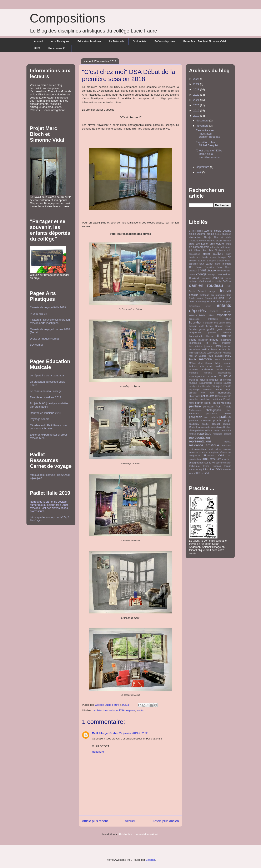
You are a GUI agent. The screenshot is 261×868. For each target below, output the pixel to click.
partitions (217, 399)
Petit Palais (223, 407)
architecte (202, 244)
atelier (206, 254)
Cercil (228, 267)
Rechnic (227, 427)
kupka (214, 349)
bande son (195, 257)
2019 (197, 111)
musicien (212, 376)
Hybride (210, 336)
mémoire (205, 359)
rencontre (226, 430)
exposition (224, 315)
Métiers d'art (196, 363)
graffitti (211, 329)
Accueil (38, 41)
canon (228, 261)
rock (191, 449)
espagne (227, 311)
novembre (203, 126)
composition (224, 274)
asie (229, 250)
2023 (197, 89)
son (229, 456)
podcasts (211, 413)
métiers (227, 359)
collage (113, 710)
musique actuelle (199, 380)
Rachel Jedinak (222, 424)
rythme (219, 449)
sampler (227, 449)
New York (207, 393)
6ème (218, 234)
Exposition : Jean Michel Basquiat (207, 144)
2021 (197, 100)
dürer (192, 302)
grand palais (224, 329)
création (202, 281)
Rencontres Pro (58, 48)
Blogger (150, 860)
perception (208, 407)
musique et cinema (220, 380)
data (229, 286)
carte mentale (223, 264)
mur (203, 376)
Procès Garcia (39, 314)
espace (131, 710)
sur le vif (210, 463)
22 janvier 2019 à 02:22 (133, 733)
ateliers (218, 254)
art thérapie (225, 247)
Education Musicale (89, 41)
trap (201, 470)
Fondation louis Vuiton (214, 323)
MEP (218, 360)
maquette (219, 356)
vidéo (212, 469)
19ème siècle (213, 231)
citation (228, 271)
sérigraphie (194, 456)
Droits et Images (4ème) (44, 339)
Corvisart (194, 278)
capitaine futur (197, 264)
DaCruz (227, 281)
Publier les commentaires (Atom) (139, 834)
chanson (193, 271)
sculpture (214, 452)
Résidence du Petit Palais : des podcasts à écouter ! (49, 427)
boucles (193, 261)
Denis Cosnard (198, 291)
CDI (191, 267)
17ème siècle (196, 231)
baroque (222, 257)
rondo (211, 449)
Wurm (192, 473)
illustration (224, 336)
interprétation (196, 346)
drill (215, 298)
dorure (200, 298)
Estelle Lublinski (207, 315)
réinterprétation (196, 430)
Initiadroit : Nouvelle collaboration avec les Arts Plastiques (50, 321)
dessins (194, 295)
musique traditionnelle (200, 386)
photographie (214, 410)
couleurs (218, 278)
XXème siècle (203, 473)
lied (229, 349)
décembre (203, 121)
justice (206, 349)
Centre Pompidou (205, 267)
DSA (122, 710)
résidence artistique (204, 445)
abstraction (195, 237)
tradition (194, 469)
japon (207, 346)
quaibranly (194, 424)
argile (228, 244)
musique (225, 376)
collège (212, 275)
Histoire (227, 332)
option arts (207, 396)
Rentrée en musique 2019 (46, 397)
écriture (211, 301)
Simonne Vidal (214, 455)
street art (215, 459)
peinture (195, 406)
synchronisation (224, 463)
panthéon (205, 399)
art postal (215, 247)
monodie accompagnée (218, 373)
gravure (212, 333)
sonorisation (195, 459)
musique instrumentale (201, 383)
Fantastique (212, 319)
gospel (202, 329)
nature (219, 389)
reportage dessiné (222, 434)
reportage (204, 434)
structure (226, 459)
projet (228, 420)
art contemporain (199, 247)
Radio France (196, 427)
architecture (100, 710)
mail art (193, 356)
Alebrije (207, 237)
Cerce (220, 267)
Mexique (209, 363)
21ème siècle (206, 234)
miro (202, 366)
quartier (205, 424)
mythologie (194, 390)
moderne (193, 370)
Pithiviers (194, 413)
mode (210, 366)
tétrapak (217, 466)
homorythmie (196, 336)
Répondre (98, 752)
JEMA (219, 346)
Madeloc (227, 353)
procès (217, 420)
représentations (200, 441)
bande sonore (209, 257)
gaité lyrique (206, 326)
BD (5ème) (37, 345)
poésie (227, 413)
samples (194, 452)
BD (229, 257)
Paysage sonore (40, 419)
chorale (211, 270)
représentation (200, 438)
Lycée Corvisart (214, 353)
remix (217, 430)
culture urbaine (215, 281)
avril (199, 172)
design (212, 291)
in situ (140, 710)
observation (195, 396)
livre (191, 353)
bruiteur (220, 261)
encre (208, 306)
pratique (225, 417)
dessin (225, 290)
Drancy (208, 298)
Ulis (206, 469)
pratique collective (200, 420)
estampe (193, 315)
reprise (228, 442)
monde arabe (223, 370)
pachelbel (194, 399)
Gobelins (193, 329)
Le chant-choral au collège (46, 391)
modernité (207, 369)
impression (195, 343)
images (214, 340)
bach (229, 254)
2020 (197, 105)
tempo (206, 466)
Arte (205, 250)
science (204, 452)
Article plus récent (95, 821)
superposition (196, 463)
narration (207, 389)
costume (206, 278)
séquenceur (225, 452)
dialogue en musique (212, 295)
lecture (222, 349)
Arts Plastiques (60, 41)
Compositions (68, 18)
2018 (197, 116)
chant (202, 270)
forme (228, 323)
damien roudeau (206, 285)
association (195, 254)
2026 (197, 79)
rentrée (193, 434)
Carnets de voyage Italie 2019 (48, 307)
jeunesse (227, 346)
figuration (196, 322)
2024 (197, 84)
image (193, 340)
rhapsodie (226, 446)
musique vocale (222, 386)
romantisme (201, 449)
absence (226, 234)
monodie (194, 373)
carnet (209, 264)
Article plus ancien (166, 821)
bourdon (202, 261)
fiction (228, 319)
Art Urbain (195, 250)
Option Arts (139, 41)
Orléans (219, 396)
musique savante (222, 383)
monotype (194, 376)
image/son (203, 340)
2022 (197, 95)
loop (196, 353)
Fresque (193, 326)
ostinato (227, 396)
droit (221, 298)
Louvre (203, 353)
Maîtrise (202, 356)
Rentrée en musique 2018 (46, 413)
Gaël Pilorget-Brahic (105, 733)
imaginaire (226, 340)
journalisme (195, 349)
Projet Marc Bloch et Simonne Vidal (205, 41)
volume (227, 469)
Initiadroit (227, 343)
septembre (203, 167)
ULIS (37, 48)
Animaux (227, 241)
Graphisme (195, 332)
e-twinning (201, 302)
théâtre (228, 466)
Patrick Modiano (221, 403)
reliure (209, 430)
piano (228, 410)
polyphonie (196, 417)
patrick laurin (203, 403)
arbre (192, 244)
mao (210, 356)
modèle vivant (223, 366)
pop (206, 417)
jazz (213, 346)
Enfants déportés (165, 41)
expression (194, 319)
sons (205, 459)
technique (194, 466)
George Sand (223, 326)
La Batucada (117, 41)
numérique (225, 393)
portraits (214, 417)
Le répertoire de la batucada (47, 375)
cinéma (220, 271)
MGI (218, 363)
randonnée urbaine (213, 427)
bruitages (211, 261)
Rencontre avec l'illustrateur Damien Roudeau (208, 134)
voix (219, 469)
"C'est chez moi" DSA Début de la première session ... (209, 155)
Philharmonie (195, 410)
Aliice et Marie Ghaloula (210, 241)
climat (192, 275)
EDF (219, 302)
